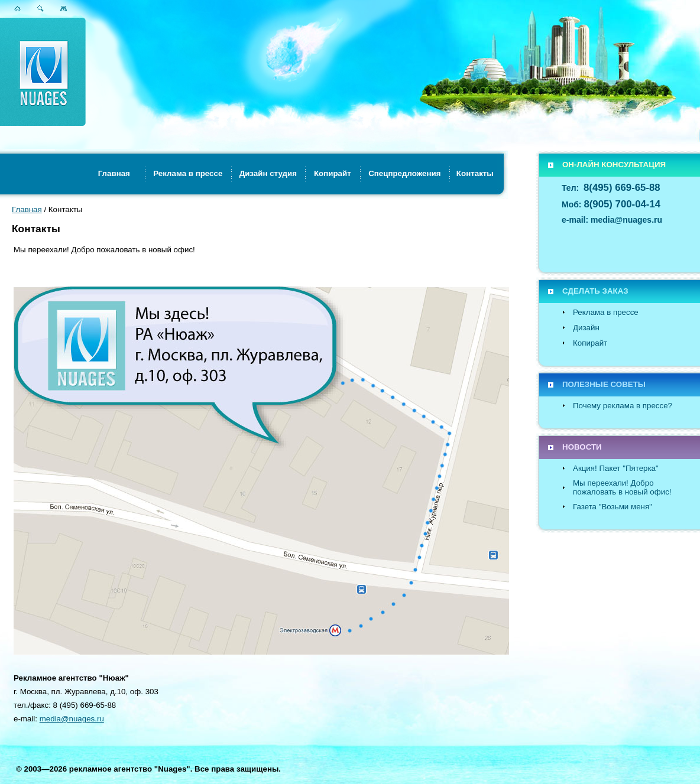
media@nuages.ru (72, 719)
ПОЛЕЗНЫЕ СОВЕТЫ (604, 384)
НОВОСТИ (582, 447)
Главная (27, 209)
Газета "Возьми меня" (612, 507)
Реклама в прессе (606, 312)
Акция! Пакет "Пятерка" (616, 468)
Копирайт (590, 343)
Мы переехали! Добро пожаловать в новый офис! (622, 487)
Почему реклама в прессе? (623, 406)
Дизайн (586, 328)
